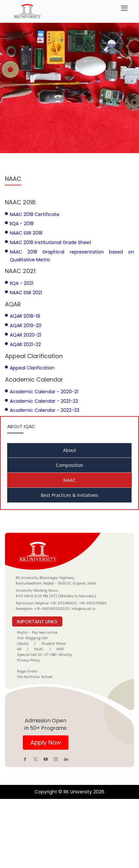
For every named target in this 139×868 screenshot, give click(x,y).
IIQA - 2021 (22, 283)
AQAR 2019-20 (26, 325)
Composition (69, 465)
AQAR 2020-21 (25, 335)
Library (23, 644)
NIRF (60, 649)
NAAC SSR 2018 (26, 233)
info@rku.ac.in (84, 609)
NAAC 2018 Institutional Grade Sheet (51, 242)
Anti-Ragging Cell (32, 638)
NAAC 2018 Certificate (35, 214)
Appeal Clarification (32, 368)
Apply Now (46, 742)
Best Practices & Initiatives (69, 495)
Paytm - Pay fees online (37, 633)
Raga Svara (27, 671)
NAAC (69, 480)
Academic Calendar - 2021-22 (44, 401)
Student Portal (54, 644)
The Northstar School (35, 677)
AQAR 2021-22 (25, 344)
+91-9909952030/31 (52, 609)
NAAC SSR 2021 (26, 293)
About (69, 450)
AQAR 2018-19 (25, 316)
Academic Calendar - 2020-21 (44, 392)
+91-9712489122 (64, 603)
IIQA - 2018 (22, 224)
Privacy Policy (29, 660)
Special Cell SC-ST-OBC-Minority (45, 655)
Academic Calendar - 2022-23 (45, 410)
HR (19, 649)
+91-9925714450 (93, 603)
